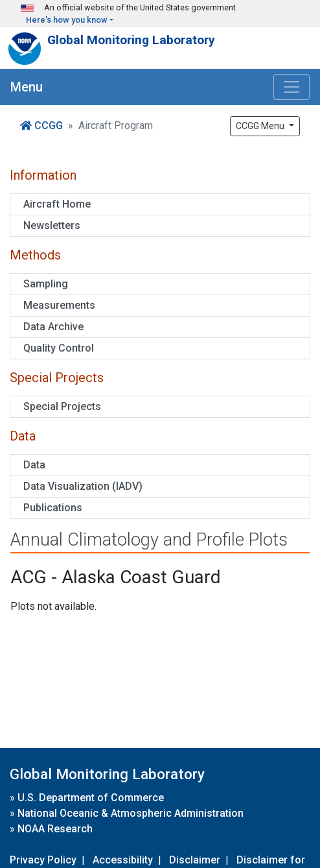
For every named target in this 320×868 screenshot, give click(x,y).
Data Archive (53, 327)
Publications (53, 508)
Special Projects (62, 406)
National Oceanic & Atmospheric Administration (131, 813)
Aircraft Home (57, 204)
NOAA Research (55, 829)
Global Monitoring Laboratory (131, 40)
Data (34, 465)
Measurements (59, 305)
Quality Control (59, 348)
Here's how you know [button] (67, 20)
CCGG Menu (261, 126)
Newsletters (52, 225)
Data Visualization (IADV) (83, 486)
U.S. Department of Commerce (91, 798)
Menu (27, 87)
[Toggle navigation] (291, 87)
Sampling (46, 284)
